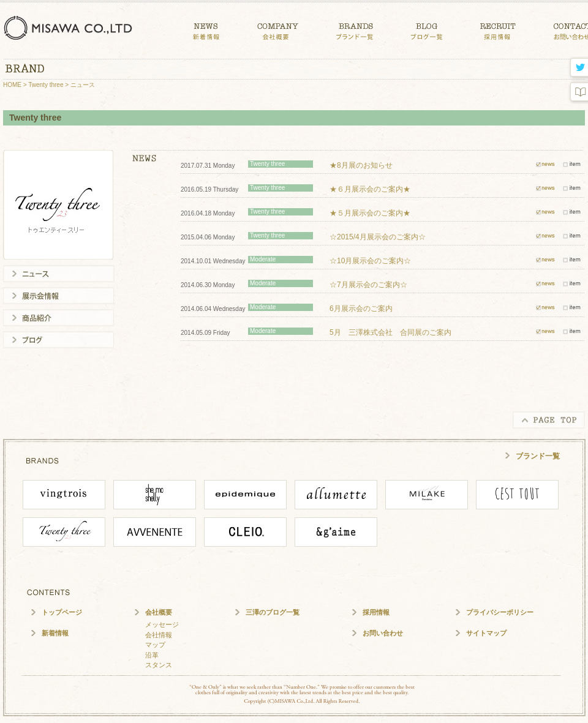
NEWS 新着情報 (206, 29)
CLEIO (245, 532)
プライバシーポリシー (500, 612)
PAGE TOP (549, 420)
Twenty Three (64, 532)
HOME (12, 85)
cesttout (517, 495)
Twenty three (46, 85)
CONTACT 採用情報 (498, 29)
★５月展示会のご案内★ (370, 213)
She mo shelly (155, 495)
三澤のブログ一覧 (273, 612)
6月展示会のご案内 (361, 309)
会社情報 (159, 635)
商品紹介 (59, 318)
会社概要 (159, 612)
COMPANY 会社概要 (278, 29)
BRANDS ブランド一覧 (355, 29)
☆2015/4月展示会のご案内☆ (378, 237)
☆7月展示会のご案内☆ (368, 285)
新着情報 (55, 633)
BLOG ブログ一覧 (427, 29)
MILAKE (427, 495)
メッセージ (162, 624)
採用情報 (376, 612)
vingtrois (64, 495)
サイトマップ (486, 633)
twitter (578, 68)
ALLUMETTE (336, 495)
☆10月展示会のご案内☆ (370, 261)
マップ (155, 645)
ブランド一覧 (538, 456)
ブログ (59, 340)
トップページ (62, 612)
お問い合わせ (383, 633)
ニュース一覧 (59, 274)
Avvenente (155, 532)
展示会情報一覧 (59, 296)
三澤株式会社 (70, 28)
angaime (336, 532)
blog (578, 92)
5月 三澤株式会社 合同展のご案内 (390, 332)
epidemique (245, 495)
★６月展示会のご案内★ (370, 189)
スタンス (159, 665)
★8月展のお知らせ (361, 165)
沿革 (152, 655)
